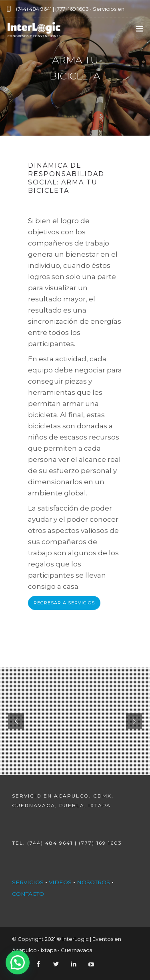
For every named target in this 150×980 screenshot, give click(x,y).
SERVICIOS (28, 882)
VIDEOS (60, 882)
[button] (18, 962)
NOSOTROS (93, 882)
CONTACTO (28, 894)
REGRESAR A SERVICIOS (64, 603)
